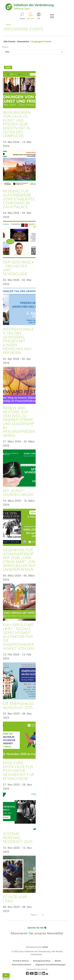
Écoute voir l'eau (15, 899)
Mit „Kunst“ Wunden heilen (18, 493)
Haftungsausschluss (42, 961)
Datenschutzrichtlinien (22, 965)
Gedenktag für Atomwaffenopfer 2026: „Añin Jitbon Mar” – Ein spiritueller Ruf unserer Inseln (19, 560)
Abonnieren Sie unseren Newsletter (37, 933)
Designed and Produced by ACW (37, 969)
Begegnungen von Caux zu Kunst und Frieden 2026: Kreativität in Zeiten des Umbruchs (17, 124)
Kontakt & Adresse (21, 961)
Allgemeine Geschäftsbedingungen (51, 965)
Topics (5, 47)
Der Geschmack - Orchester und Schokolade (19, 268)
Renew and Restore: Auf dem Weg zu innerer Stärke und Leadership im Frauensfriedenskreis (19, 422)
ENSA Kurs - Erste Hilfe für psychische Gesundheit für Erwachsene (19, 771)
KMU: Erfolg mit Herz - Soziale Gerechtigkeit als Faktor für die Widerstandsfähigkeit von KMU (19, 637)
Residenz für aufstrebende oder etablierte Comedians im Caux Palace (19, 199)
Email (45, 947)
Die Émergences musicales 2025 (19, 706)
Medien (58, 961)
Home (8, 25)
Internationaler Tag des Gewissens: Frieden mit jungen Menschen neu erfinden (18, 341)
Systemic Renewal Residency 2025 (18, 838)
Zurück (6, 976)
